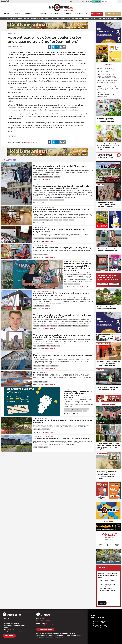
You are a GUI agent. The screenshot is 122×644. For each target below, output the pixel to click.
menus (45, 255)
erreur (43, 366)
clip (35, 346)
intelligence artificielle (39, 238)
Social (52, 291)
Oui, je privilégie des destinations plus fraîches (109, 581)
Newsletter (9, 636)
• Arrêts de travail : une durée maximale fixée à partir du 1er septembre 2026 (108, 94)
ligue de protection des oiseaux (45, 177)
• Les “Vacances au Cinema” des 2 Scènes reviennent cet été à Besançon (107, 82)
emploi (85, 411)
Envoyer (102, 603)
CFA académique (84, 409)
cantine (36, 255)
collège (47, 220)
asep (35, 429)
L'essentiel (108, 65)
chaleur (41, 200)
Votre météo (108, 522)
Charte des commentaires (11, 623)
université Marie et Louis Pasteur (59, 238)
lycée (60, 220)
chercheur (36, 326)
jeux (39, 429)
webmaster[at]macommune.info (45, 639)
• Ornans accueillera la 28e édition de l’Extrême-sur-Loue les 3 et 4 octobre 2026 (108, 88)
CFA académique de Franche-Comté (73, 411)
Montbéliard (37, 291)
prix (48, 326)
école (35, 177)
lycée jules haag (54, 366)
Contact (6, 619)
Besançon (36, 184)
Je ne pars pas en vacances (107, 591)
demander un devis (45, 629)
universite (48, 238)
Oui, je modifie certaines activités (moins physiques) (109, 585)
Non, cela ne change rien (107, 588)
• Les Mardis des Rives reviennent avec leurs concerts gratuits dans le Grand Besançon (107, 76)
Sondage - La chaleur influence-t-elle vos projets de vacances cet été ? (108, 575)
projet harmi (77, 284)
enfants (46, 447)
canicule (36, 200)
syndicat (71, 220)
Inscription (103, 284)
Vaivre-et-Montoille (40, 164)
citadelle (40, 447)
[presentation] (97, 415)
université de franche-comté (65, 326)
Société (47, 333)
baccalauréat (37, 366)
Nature (57, 164)
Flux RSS (7, 628)
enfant (51, 200)
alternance (67, 409)
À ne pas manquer (108, 405)
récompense (54, 326)
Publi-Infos (83, 389)
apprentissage (12, 137)
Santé (50, 184)
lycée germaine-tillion (39, 306)
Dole (35, 333)
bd (66, 284)
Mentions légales (9, 630)
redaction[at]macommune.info (45, 621)
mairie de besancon (59, 200)
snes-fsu (66, 220)
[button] (117, 1)
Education (11, 34)
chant (35, 447)
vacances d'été (45, 429)
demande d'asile (41, 346)
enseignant (43, 326)
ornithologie (57, 177)
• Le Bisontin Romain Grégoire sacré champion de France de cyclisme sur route (108, 70)
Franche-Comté (38, 207)
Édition (63, 10)
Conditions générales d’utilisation (14, 632)
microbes (70, 284)
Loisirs (50, 418)
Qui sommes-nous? (10, 621)
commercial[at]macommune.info (45, 625)
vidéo (58, 346)
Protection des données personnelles (15, 625)
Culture (77, 262)
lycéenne (53, 346)
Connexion (114, 284)
